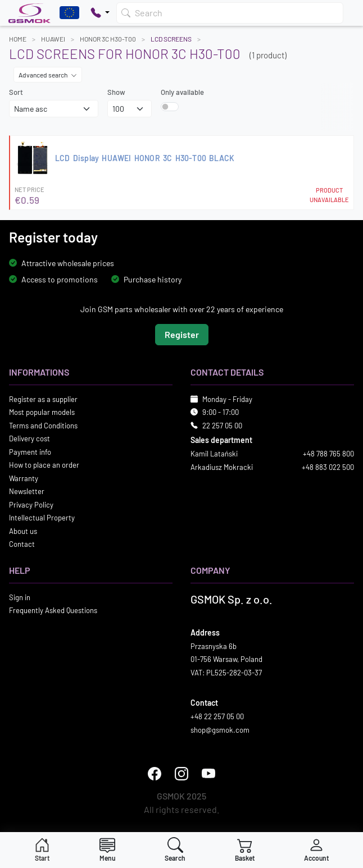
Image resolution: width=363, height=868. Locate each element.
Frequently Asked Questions (53, 610)
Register (182, 334)
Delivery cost (30, 438)
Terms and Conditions (43, 425)
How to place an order (44, 465)
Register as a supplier (43, 399)
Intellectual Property (42, 518)
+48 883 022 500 (328, 467)
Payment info (30, 451)
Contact (22, 544)
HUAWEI (53, 39)
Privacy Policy (31, 504)
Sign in (20, 597)
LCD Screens (171, 39)
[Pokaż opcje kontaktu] (100, 13)
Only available (182, 92)
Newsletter (27, 491)
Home (18, 39)
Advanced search (48, 75)
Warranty (24, 478)
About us (23, 531)
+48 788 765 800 (328, 454)
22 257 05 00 (222, 425)
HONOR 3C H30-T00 (108, 39)
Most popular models (42, 412)
